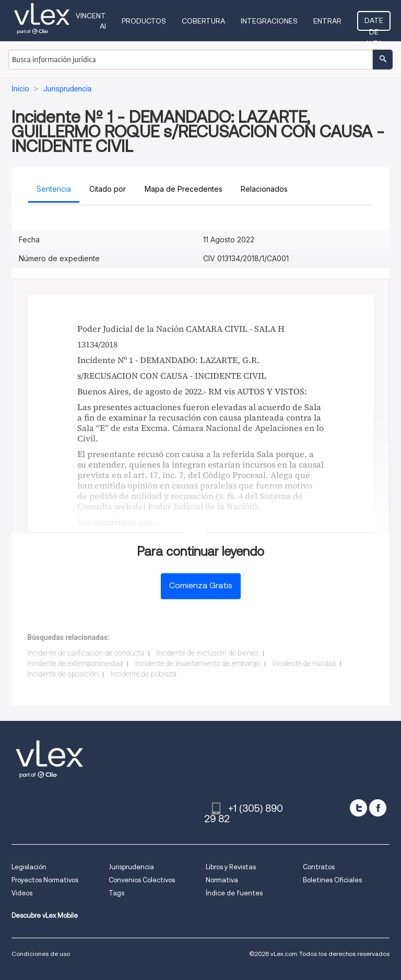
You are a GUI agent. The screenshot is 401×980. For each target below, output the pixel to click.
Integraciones (269, 21)
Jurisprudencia (131, 867)
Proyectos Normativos (45, 880)
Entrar (327, 21)
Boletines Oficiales (332, 880)
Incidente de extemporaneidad (75, 663)
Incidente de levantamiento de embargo (198, 663)
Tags (116, 893)
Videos (22, 893)
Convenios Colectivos (142, 880)
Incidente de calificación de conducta (86, 653)
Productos (144, 21)
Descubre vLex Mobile (45, 915)
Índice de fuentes (234, 893)
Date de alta (374, 24)
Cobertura (203, 21)
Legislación (29, 867)
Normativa (222, 880)
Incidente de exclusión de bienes (207, 653)
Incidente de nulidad (304, 663)
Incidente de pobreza (143, 674)
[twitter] (358, 808)
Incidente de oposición (63, 674)
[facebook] (378, 808)
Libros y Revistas (231, 867)
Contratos (319, 867)
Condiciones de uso (41, 954)
